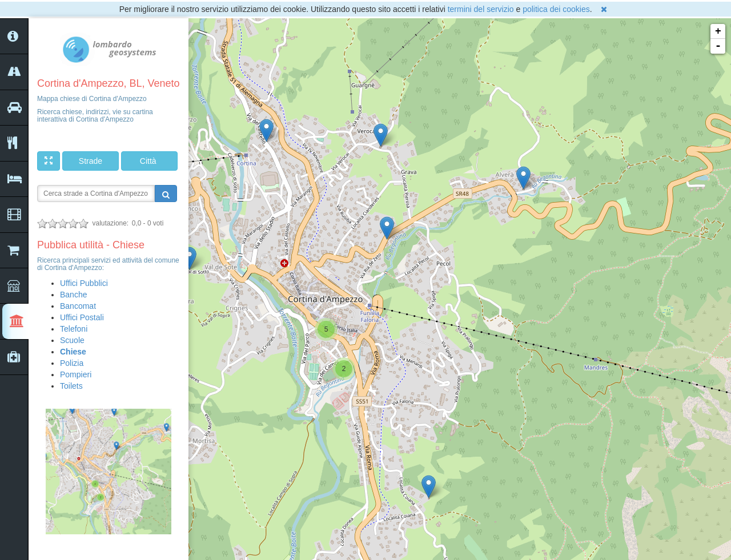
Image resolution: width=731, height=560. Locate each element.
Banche (73, 295)
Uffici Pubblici (84, 283)
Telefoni (74, 329)
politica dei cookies (556, 9)
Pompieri (76, 374)
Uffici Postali (82, 317)
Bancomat (78, 306)
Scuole (72, 340)
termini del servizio (481, 9)
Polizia (72, 363)
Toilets (71, 386)
